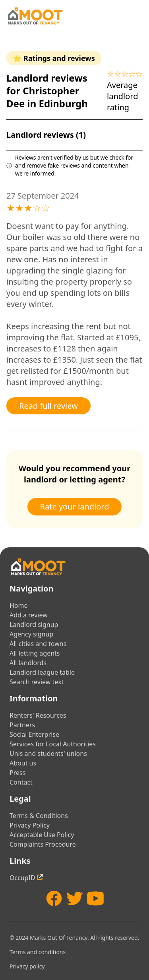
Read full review (48, 406)
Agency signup (31, 634)
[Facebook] (54, 898)
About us (23, 763)
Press (17, 773)
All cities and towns (38, 644)
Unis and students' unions (48, 754)
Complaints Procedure (43, 844)
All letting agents (35, 653)
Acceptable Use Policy (42, 835)
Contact (21, 782)
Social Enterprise (34, 734)
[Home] (35, 16)
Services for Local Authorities (53, 744)
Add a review (29, 615)
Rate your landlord (75, 507)
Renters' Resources (38, 715)
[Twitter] (75, 898)
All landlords (28, 663)
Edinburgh (63, 103)
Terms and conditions (38, 952)
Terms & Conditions (39, 816)
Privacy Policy (30, 825)
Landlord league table (42, 672)
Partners (22, 725)
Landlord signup (34, 625)
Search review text (37, 682)
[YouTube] (95, 898)
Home (19, 605)
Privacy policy (27, 966)
